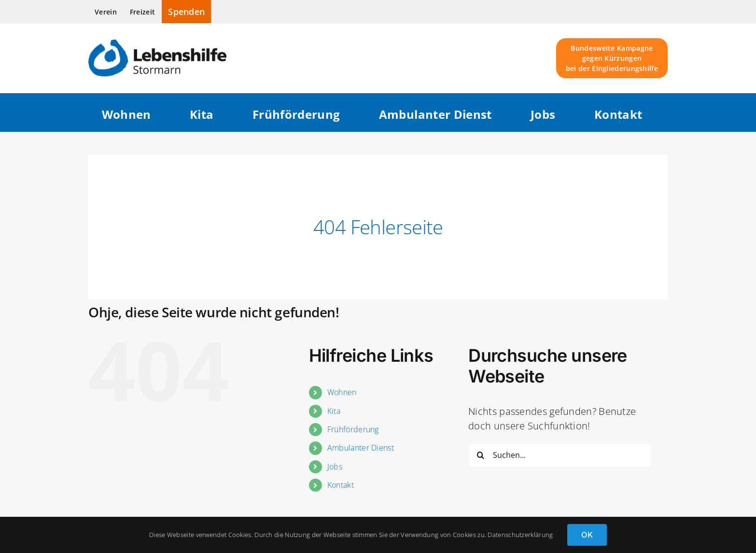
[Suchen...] (560, 455)
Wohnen (342, 392)
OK (587, 535)
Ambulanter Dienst (361, 448)
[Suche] (480, 455)
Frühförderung (353, 429)
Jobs (335, 467)
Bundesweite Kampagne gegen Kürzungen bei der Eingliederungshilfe (612, 58)
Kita (334, 411)
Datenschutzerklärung (520, 535)
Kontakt (341, 485)
